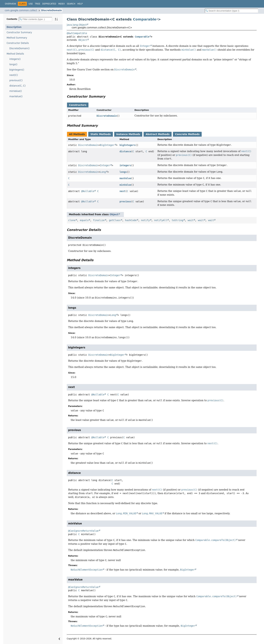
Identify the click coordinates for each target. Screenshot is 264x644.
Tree (38, 4)
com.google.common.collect (21, 10)
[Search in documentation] (232, 11)
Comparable (145, 19)
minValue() (16, 91)
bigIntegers (128, 145)
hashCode (131, 220)
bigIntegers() (17, 70)
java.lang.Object (77, 25)
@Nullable (88, 191)
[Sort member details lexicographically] (56, 19)
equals (84, 220)
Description (14, 27)
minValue (125, 185)
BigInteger (107, 145)
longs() (13, 64)
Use (31, 4)
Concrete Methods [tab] (187, 134)
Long (103, 172)
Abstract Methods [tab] (158, 134)
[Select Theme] (86, 4)
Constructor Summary (19, 32)
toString (177, 220)
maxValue (125, 178)
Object (83, 40)
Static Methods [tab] (100, 134)
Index (61, 4)
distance (125, 151)
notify (145, 220)
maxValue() (16, 96)
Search (71, 4)
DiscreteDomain (52, 10)
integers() (15, 59)
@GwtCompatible (77, 33)
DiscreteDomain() (20, 48)
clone (72, 220)
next (122, 191)
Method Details (15, 54)
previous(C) (16, 80)
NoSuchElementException (87, 570)
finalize (99, 220)
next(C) (14, 75)
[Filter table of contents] (35, 19)
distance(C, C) (18, 86)
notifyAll (161, 220)
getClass (115, 220)
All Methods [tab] (77, 134)
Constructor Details (18, 43)
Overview (11, 4)
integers (125, 165)
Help (80, 4)
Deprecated (49, 4)
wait (191, 220)
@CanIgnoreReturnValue (83, 531)
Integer (105, 165)
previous (125, 201)
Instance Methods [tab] (128, 134)
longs (123, 172)
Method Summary (17, 38)
